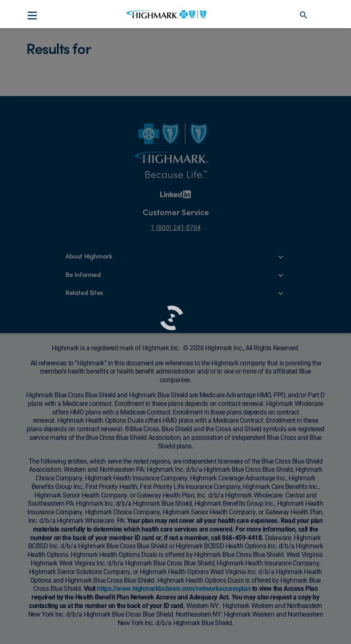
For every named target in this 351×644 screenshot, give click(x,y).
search (304, 15)
